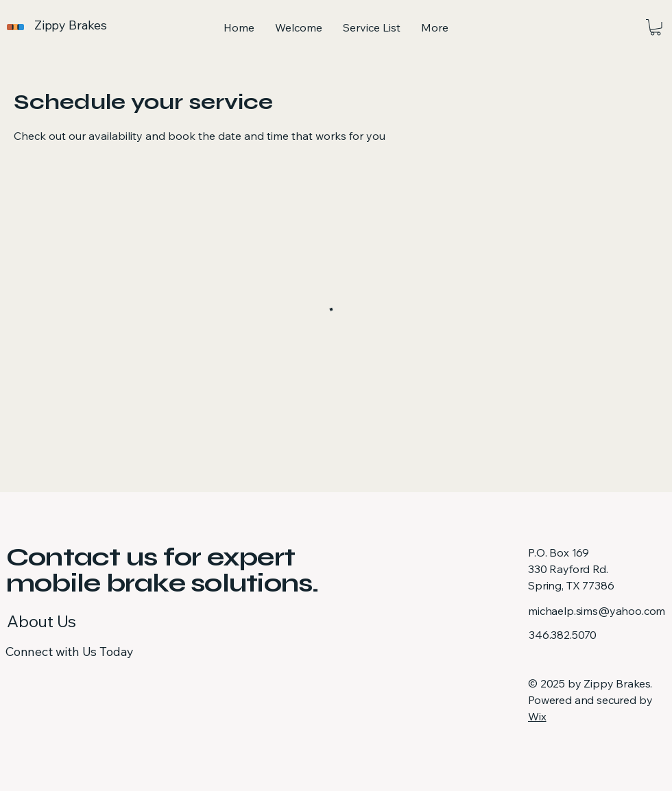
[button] (656, 27)
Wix (537, 716)
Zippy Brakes (71, 25)
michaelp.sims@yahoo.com (597, 611)
